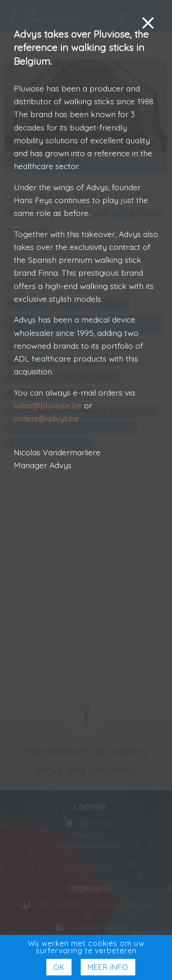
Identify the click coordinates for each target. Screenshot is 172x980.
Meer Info (108, 967)
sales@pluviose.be (48, 405)
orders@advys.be (46, 418)
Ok (59, 967)
